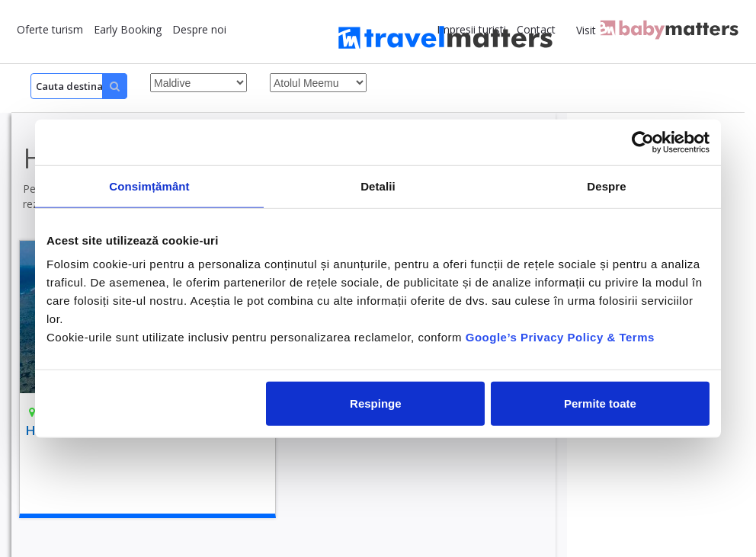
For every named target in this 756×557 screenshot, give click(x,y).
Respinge (376, 403)
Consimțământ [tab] (149, 186)
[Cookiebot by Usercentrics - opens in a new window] (643, 142)
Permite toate (600, 403)
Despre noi (199, 29)
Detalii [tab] (378, 186)
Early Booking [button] (128, 29)
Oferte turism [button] (50, 29)
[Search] (79, 86)
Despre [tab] (606, 186)
